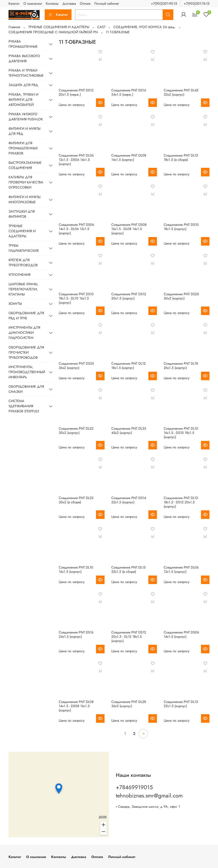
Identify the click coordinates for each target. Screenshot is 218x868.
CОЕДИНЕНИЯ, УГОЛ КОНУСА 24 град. (145, 27)
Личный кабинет (107, 4)
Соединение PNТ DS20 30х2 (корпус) (181, 296)
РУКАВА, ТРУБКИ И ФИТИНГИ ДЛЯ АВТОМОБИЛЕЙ (23, 100)
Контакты (52, 4)
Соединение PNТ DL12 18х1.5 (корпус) (128, 366)
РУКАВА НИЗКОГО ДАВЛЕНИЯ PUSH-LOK (26, 117)
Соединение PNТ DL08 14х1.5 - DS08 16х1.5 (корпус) (76, 706)
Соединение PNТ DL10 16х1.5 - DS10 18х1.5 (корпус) (181, 433)
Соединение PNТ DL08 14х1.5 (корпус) (129, 158)
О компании (33, 4)
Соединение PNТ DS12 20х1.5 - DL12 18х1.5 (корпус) (129, 637)
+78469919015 (134, 787)
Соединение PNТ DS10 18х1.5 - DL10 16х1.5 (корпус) (76, 298)
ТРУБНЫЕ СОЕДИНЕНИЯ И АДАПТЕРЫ (59, 27)
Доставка (69, 4)
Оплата (85, 4)
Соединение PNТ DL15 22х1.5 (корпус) (181, 704)
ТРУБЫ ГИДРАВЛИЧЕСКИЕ (24, 248)
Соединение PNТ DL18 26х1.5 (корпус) (181, 366)
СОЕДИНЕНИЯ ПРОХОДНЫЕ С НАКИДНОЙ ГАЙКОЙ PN (53, 32)
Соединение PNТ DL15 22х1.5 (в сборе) (128, 569)
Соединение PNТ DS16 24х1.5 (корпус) (76, 634)
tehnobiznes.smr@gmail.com (149, 796)
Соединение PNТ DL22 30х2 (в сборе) (76, 500)
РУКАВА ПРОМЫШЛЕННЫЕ (23, 44)
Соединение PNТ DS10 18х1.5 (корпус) (181, 227)
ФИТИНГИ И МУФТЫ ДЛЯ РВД (24, 131)
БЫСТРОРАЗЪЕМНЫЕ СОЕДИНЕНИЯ (25, 165)
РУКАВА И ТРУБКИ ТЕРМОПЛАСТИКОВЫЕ (26, 73)
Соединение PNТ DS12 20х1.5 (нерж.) (76, 92)
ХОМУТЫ (15, 304)
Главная (14, 27)
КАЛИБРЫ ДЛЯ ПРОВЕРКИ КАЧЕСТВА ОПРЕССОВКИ (26, 182)
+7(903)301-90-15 (164, 4)
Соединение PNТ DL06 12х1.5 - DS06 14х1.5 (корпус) (76, 160)
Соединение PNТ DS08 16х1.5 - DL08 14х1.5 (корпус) (129, 229)
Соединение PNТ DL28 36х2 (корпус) (129, 704)
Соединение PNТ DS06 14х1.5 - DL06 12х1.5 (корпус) (76, 229)
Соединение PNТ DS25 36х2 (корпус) (76, 366)
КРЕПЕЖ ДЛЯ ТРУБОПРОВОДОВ (23, 263)
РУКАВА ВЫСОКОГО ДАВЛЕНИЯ (24, 58)
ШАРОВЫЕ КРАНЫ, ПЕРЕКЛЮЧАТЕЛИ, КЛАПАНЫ (23, 289)
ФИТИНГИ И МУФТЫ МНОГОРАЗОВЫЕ (24, 199)
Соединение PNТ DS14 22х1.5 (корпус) (129, 500)
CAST (101, 27)
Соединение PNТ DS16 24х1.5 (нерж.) (129, 92)
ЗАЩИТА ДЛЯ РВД (23, 85)
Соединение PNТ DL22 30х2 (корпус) (76, 431)
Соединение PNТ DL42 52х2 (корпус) (181, 92)
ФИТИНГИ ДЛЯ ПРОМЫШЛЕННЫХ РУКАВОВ (23, 148)
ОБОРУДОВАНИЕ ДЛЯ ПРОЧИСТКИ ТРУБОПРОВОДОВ (26, 352)
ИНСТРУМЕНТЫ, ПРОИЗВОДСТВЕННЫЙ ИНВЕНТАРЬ (27, 372)
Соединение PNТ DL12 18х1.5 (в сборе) (181, 158)
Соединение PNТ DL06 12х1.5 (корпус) (181, 569)
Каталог (14, 4)
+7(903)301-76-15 (197, 4)
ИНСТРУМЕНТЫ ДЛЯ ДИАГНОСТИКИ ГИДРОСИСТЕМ (24, 333)
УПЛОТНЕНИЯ (19, 275)
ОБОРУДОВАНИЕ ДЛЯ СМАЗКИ (26, 389)
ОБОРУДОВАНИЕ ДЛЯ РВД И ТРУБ (26, 316)
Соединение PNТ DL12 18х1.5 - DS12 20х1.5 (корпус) (181, 502)
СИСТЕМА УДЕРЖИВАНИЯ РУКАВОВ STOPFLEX (24, 406)
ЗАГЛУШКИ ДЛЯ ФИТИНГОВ (22, 214)
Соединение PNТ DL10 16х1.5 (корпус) (76, 569)
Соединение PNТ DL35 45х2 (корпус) (129, 431)
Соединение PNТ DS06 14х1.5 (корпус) (181, 634)
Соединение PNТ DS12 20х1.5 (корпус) (129, 296)
